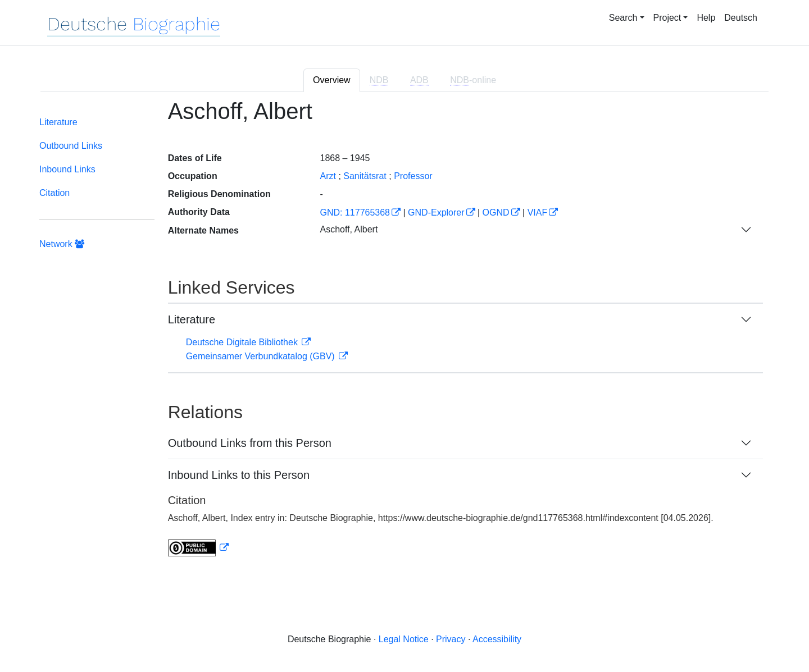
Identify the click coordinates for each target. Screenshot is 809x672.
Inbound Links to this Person (239, 475)
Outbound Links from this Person (250, 443)
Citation (54, 193)
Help (706, 18)
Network (62, 244)
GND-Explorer (436, 212)
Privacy (451, 639)
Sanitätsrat (365, 176)
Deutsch (741, 18)
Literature (58, 122)
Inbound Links (67, 169)
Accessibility (497, 639)
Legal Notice (404, 639)
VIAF (538, 212)
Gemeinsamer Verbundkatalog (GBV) (262, 356)
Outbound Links (71, 146)
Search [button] (623, 18)
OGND (496, 212)
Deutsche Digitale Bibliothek (243, 342)
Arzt (328, 176)
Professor (413, 176)
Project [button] (667, 18)
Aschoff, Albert (349, 229)
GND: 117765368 (355, 212)
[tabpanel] (404, 335)
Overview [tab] (332, 80)
